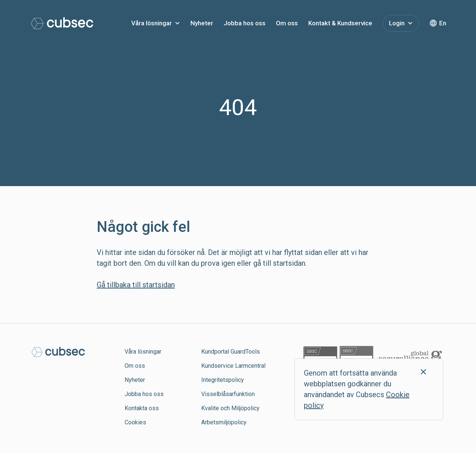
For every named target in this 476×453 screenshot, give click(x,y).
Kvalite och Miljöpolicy (230, 408)
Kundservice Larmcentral (233, 366)
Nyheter (202, 23)
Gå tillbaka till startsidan (136, 285)
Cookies (135, 422)
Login (397, 23)
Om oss (287, 23)
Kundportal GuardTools (231, 352)
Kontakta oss (142, 408)
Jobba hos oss (245, 23)
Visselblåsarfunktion (228, 394)
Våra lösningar (152, 23)
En (443, 23)
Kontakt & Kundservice (340, 23)
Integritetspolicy (223, 380)
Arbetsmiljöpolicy (224, 422)
